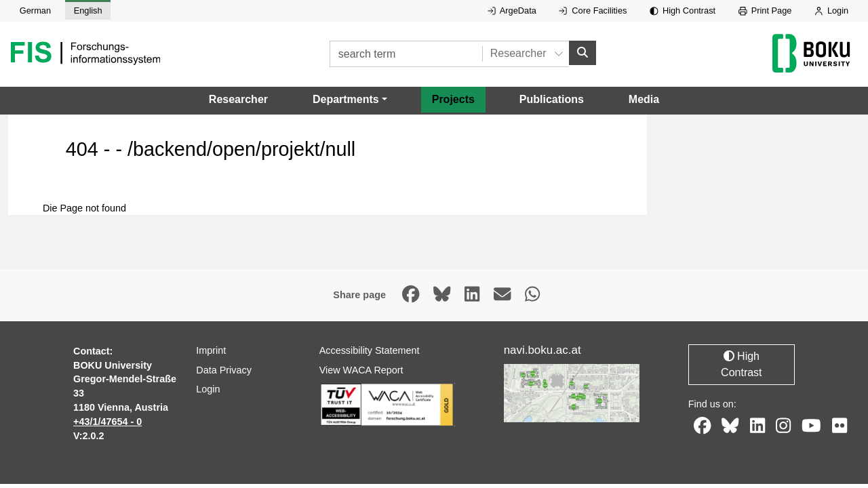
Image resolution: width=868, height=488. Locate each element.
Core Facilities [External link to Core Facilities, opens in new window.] (593, 11)
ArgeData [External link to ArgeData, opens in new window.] (512, 11)
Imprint (211, 350)
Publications (552, 99)
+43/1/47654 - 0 (107, 422)
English (88, 11)
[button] (350, 100)
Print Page (765, 11)
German (35, 11)
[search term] (406, 54)
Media (644, 99)
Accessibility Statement (370, 350)
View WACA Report (361, 370)
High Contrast (683, 11)
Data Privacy (224, 370)
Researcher (238, 99)
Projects (453, 99)
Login (831, 11)
